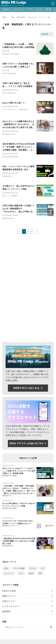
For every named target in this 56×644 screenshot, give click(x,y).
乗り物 (48, 9)
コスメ (21, 573)
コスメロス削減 (19, 568)
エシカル (33, 568)
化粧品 (31, 573)
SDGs (6, 568)
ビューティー (9, 573)
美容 (40, 573)
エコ (43, 568)
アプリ (30, 9)
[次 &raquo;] (36, 231)
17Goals (6, 9)
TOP (4, 17)
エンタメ (39, 9)
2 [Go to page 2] (28, 231)
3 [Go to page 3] (32, 231)
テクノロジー (19, 9)
